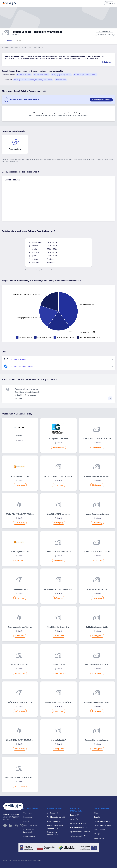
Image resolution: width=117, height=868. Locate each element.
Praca (9, 41)
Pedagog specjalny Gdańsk (61, 75)
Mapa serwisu (99, 838)
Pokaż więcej (107, 62)
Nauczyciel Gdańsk (24, 75)
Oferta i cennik (52, 813)
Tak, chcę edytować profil (105, 34)
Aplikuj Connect (100, 830)
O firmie (97, 813)
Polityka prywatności (102, 821)
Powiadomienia (29, 836)
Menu (109, 3)
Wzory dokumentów (78, 823)
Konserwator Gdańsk (41, 75)
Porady (26, 821)
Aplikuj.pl (5, 47)
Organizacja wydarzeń (102, 825)
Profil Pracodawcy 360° (56, 817)
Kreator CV (75, 815)
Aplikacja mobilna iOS (78, 836)
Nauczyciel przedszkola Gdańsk (85, 75)
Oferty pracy (28, 813)
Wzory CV (74, 819)
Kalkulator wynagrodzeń (80, 828)
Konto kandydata (30, 825)
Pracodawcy (14, 47)
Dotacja (97, 834)
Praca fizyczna (61, 80)
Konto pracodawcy (54, 821)
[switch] (101, 100)
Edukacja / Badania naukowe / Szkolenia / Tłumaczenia (33, 80)
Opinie (18, 41)
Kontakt (97, 817)
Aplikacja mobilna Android (80, 832)
